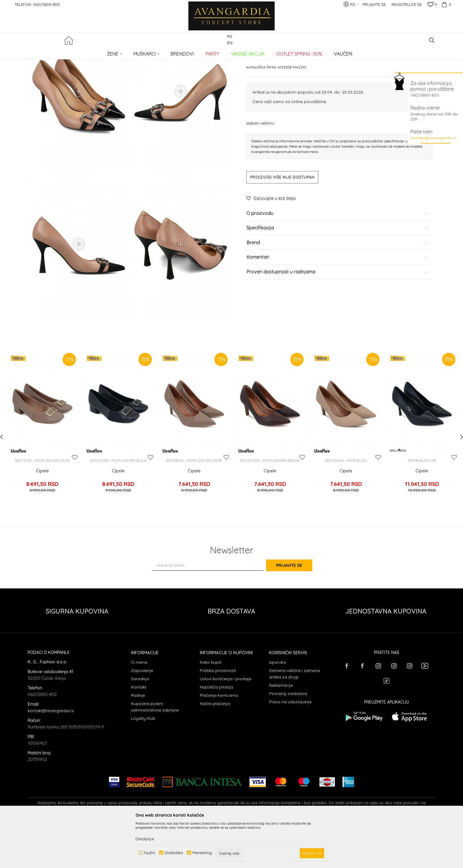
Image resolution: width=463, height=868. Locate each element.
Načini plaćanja (215, 750)
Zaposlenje (142, 717)
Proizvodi (90, 52)
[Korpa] (446, 4)
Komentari (338, 302)
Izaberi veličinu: (261, 168)
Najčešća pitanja (216, 734)
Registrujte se (407, 4)
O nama (139, 709)
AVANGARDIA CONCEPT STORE (53, 52)
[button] (432, 40)
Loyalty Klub (143, 765)
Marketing (202, 853)
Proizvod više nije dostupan (282, 222)
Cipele (42, 524)
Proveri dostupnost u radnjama (338, 317)
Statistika (174, 853)
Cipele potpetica (131, 52)
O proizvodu (338, 258)
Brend (338, 288)
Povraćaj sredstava (288, 740)
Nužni (150, 853)
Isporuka (277, 709)
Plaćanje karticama (219, 742)
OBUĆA (108, 52)
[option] (42, 477)
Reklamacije (281, 732)
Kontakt (139, 734)
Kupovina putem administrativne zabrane (155, 753)
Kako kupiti (211, 709)
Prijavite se (296, 612)
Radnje (138, 742)
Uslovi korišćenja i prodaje (226, 725)
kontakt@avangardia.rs (433, 138)
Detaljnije (145, 839)
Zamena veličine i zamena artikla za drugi (294, 720)
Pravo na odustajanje (290, 748)
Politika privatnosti (218, 717)
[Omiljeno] (432, 5)
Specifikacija (338, 273)
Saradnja (140, 725)
